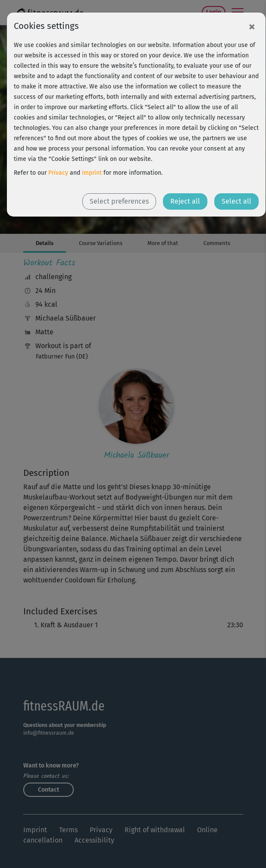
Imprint (92, 173)
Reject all (185, 201)
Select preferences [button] (119, 201)
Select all (236, 201)
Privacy (58, 173)
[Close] (252, 26)
